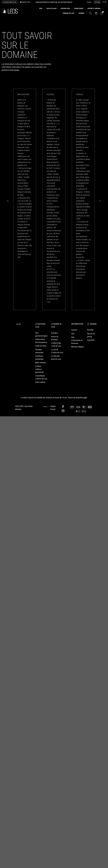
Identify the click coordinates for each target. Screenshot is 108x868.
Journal (81, 13)
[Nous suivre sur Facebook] (103, 2)
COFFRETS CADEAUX (95, 8)
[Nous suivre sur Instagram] (105, 2)
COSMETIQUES (79, 8)
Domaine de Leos (69, 13)
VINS (41, 8)
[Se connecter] (96, 13)
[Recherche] (90, 13)
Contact (89, 2)
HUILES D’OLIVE (52, 8)
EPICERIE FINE (66, 8)
